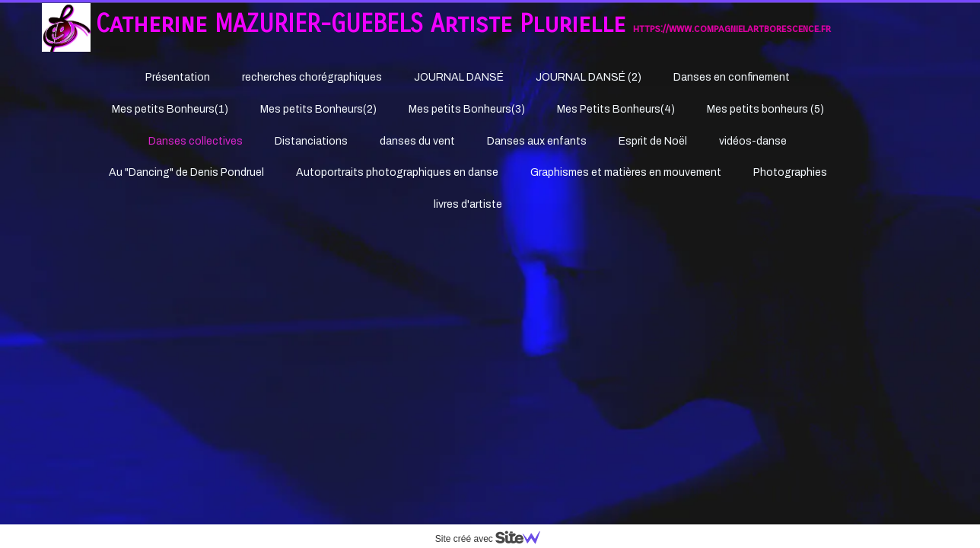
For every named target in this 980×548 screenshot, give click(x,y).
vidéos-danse (753, 141)
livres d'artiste (468, 204)
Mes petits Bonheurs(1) (170, 109)
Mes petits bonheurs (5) (765, 109)
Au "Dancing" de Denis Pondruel (186, 172)
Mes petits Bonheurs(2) (318, 109)
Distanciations (311, 141)
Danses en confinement (732, 77)
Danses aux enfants (537, 141)
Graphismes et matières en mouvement (626, 172)
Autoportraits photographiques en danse (397, 172)
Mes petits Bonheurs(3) (467, 109)
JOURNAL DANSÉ (459, 77)
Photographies (790, 172)
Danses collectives (196, 141)
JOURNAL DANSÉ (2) (589, 77)
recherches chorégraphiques (312, 77)
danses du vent (417, 141)
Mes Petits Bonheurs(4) (616, 109)
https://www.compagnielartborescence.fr (732, 29)
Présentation (178, 77)
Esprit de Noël (653, 141)
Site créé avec (494, 539)
